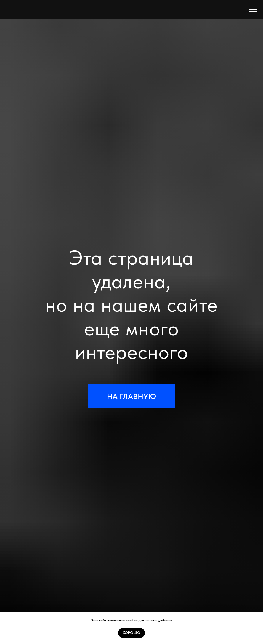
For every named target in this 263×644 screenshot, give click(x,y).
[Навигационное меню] (253, 9)
